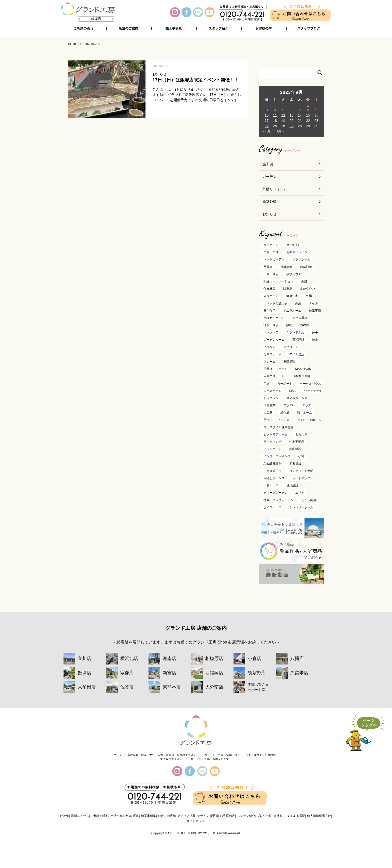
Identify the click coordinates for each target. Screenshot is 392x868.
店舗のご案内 (128, 28)
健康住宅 (292, 296)
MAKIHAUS (303, 369)
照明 (289, 325)
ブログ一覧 (264, 816)
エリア (300, 493)
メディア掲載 (186, 816)
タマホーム (271, 245)
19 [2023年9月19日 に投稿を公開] (283, 121)
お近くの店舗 (167, 816)
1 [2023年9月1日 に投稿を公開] (308, 105)
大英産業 (269, 406)
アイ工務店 (297, 354)
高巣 (298, 303)
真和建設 (298, 340)
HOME (65, 816)
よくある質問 (296, 816)
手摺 (266, 420)
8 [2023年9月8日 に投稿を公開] (308, 110)
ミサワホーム (272, 354)
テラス (307, 406)
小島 (301, 456)
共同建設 (295, 449)
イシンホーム (272, 449)
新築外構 (269, 202)
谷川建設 (292, 486)
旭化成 (285, 413)
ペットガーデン (274, 260)
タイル (313, 303)
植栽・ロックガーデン (278, 500)
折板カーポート (274, 318)
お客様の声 (264, 28)
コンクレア (271, 333)
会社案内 (279, 816)
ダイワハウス (272, 507)
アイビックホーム (309, 420)
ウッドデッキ (313, 391)
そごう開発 (309, 500)
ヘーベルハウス (310, 384)
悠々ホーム (304, 413)
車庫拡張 (289, 362)
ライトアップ (301, 478)
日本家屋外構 (301, 376)
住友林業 (269, 289)
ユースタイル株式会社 (278, 427)
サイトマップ (195, 821)
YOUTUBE (293, 245)
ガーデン (269, 177)
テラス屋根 (300, 318)
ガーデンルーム (274, 340)
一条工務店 (271, 274)
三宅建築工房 (272, 471)
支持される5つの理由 (125, 816)
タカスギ (301, 434)
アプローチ (291, 347)
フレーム (269, 362)
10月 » (279, 131)
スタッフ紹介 (218, 28)
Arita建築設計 (273, 464)
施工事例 (315, 311)
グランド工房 (295, 333)
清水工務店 (271, 325)
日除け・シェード (275, 369)
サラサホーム (301, 260)
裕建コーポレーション (278, 281)
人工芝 (268, 413)
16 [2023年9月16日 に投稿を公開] (316, 115)
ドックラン (271, 398)
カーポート (285, 384)
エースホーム (272, 391)
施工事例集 (174, 28)
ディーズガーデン (275, 493)
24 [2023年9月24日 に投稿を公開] (267, 126)
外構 (309, 296)
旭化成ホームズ (297, 398)
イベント (269, 347)
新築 (304, 281)
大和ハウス (271, 486)
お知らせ (269, 214)
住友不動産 (297, 442)
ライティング (272, 442)
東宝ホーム (271, 296)
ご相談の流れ (83, 28)
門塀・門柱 (271, 252)
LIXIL (293, 391)
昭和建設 (295, 464)
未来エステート (274, 376)
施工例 (268, 164)
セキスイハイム (297, 252)
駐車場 (288, 289)
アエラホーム (292, 311)
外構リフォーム (275, 189)
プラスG (289, 406)
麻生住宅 (269, 311)
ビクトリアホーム (275, 434)
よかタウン (307, 289)
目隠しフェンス (274, 478)
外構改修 (286, 267)
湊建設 (304, 325)
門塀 (266, 384)
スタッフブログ (309, 28)
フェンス (283, 420)
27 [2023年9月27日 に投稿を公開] (291, 126)
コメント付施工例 (275, 303)
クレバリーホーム (301, 507)
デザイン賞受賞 (208, 816)
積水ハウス (294, 274)
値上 (315, 340)
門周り (268, 267)
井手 (315, 333)
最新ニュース (80, 816)
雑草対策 (306, 267)
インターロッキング (277, 456)
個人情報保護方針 (319, 816)
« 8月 (267, 131)
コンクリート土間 (301, 471)
